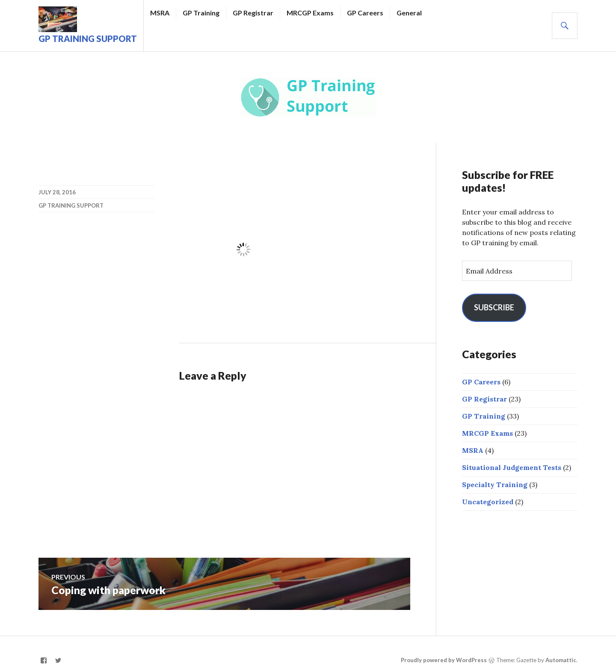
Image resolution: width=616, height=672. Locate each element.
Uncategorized (488, 502)
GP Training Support (88, 39)
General (409, 13)
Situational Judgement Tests (512, 467)
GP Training (201, 13)
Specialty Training (495, 485)
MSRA (160, 13)
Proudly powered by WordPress (444, 660)
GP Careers (365, 13)
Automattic (561, 660)
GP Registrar (253, 13)
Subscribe (494, 307)
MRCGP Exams (310, 13)
